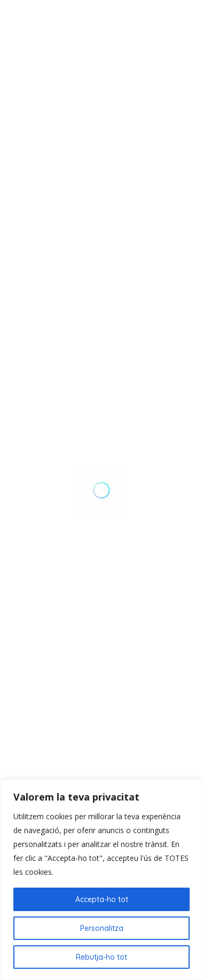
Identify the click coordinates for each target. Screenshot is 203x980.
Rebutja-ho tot (101, 957)
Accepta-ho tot (102, 899)
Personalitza (102, 928)
